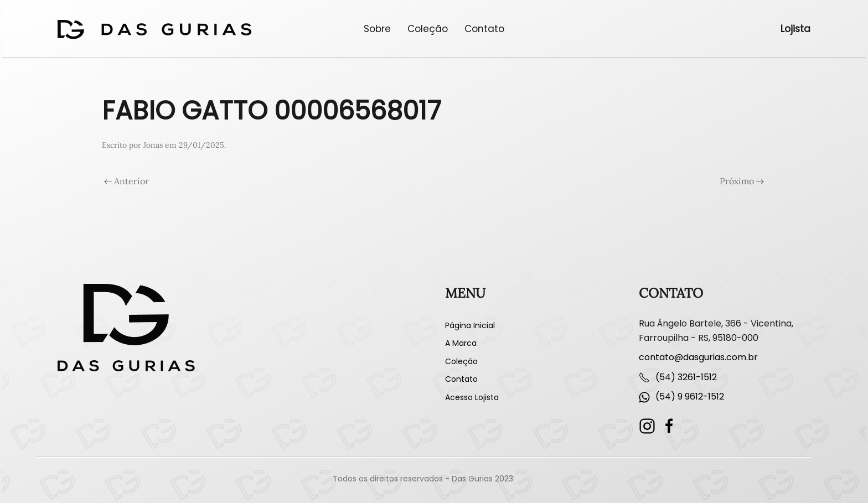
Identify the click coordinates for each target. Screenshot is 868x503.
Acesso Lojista (472, 397)
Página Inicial (470, 325)
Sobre (377, 29)
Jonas (153, 145)
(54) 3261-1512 (686, 377)
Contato (484, 29)
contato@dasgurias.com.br (698, 357)
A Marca (461, 343)
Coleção (428, 29)
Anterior (126, 181)
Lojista (795, 29)
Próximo (742, 181)
